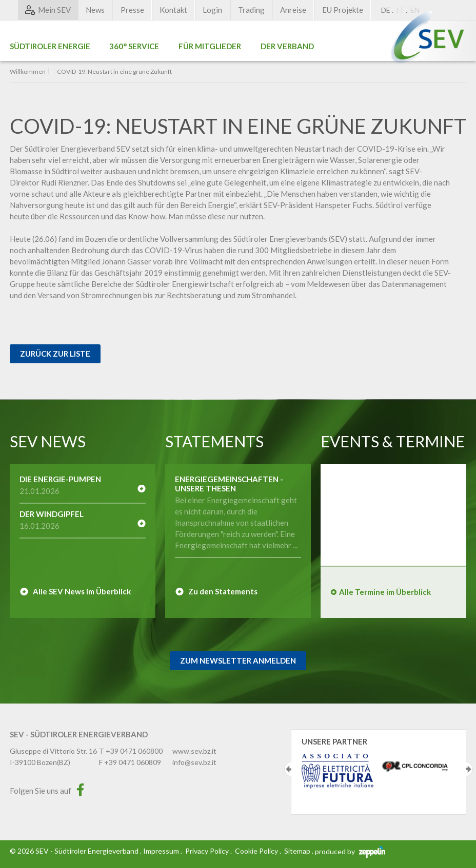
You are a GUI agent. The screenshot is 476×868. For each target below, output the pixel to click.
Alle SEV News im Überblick (82, 591)
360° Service (134, 46)
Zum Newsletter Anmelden (238, 660)
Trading (251, 10)
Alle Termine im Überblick (385, 592)
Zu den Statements (223, 591)
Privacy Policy (207, 851)
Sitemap (297, 851)
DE (386, 10)
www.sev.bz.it (194, 751)
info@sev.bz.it (194, 762)
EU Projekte (343, 10)
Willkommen (28, 72)
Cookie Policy (256, 851)
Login (212, 10)
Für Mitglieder (210, 46)
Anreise (293, 10)
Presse (132, 10)
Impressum (161, 851)
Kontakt (173, 10)
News (95, 10)
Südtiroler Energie (50, 46)
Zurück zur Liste (55, 354)
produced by (350, 851)
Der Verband (287, 46)
